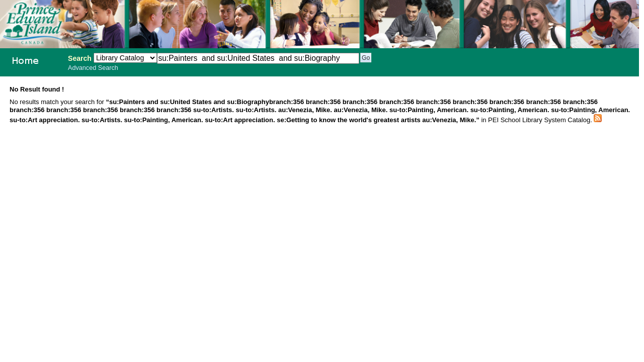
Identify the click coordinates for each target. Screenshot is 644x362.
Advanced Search (93, 68)
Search (80, 58)
